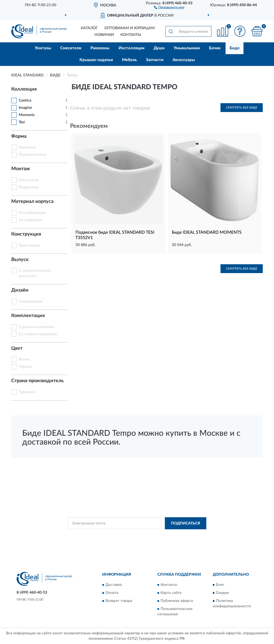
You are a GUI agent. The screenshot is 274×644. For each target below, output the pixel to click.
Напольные (29, 180)
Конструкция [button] (26, 234)
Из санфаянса (31, 220)
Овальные (27, 147)
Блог (220, 585)
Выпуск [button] (20, 260)
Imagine (25, 108)
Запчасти (155, 60)
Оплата (112, 593)
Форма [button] (19, 136)
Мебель (129, 60)
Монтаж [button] (21, 169)
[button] (169, 7)
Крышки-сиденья (96, 60)
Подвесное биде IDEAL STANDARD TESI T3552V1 (115, 235)
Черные (25, 367)
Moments (27, 115)
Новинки (104, 35)
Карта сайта (171, 593)
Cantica (25, 100)
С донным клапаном (36, 327)
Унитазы (43, 48)
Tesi (22, 122)
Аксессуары (184, 60)
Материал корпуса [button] (32, 202)
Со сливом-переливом (38, 334)
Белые (24, 359)
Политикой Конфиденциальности (130, 535)
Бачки (215, 48)
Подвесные (28, 187)
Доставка (114, 585)
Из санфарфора (32, 213)
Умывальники (187, 48)
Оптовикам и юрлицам (130, 28)
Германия (27, 392)
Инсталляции (132, 48)
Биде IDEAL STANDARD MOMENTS (207, 232)
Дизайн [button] (20, 290)
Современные (31, 301)
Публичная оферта (177, 601)
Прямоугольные (33, 155)
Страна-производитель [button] (37, 381)
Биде (235, 48)
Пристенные (29, 245)
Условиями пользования (177, 535)
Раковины (100, 48)
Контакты (131, 35)
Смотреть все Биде (242, 108)
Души (159, 48)
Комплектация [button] (28, 316)
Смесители (71, 48)
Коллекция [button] (24, 89)
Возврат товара (119, 601)
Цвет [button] (17, 348)
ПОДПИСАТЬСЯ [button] (186, 523)
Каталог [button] (89, 28)
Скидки (222, 593)
